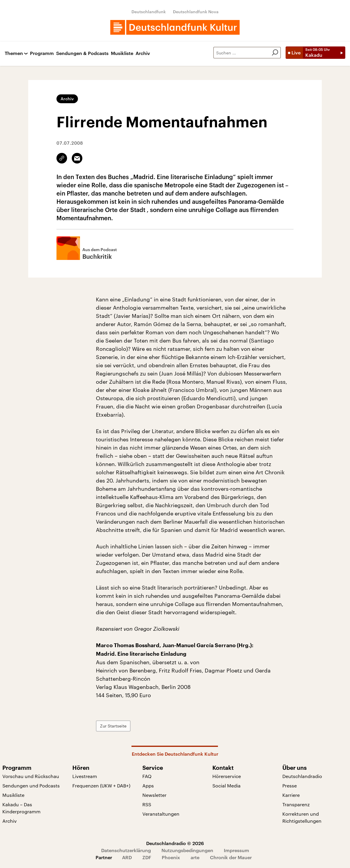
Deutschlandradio (302, 776)
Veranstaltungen (161, 814)
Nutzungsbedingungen (187, 850)
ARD (127, 857)
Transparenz (296, 804)
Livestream (85, 776)
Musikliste (122, 53)
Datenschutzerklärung (126, 850)
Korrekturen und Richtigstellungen (302, 817)
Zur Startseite (113, 726)
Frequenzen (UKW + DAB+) (101, 786)
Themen (14, 53)
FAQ (147, 776)
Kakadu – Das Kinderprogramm (21, 808)
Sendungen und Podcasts (31, 786)
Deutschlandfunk (149, 12)
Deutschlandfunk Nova (196, 12)
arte (195, 857)
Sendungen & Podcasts (82, 53)
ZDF (147, 857)
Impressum (236, 850)
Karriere (291, 795)
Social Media (226, 786)
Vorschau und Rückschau (31, 776)
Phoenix (171, 857)
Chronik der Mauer (231, 857)
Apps (148, 786)
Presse (290, 786)
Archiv (143, 53)
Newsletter (154, 795)
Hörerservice (227, 776)
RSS (147, 804)
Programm (42, 53)
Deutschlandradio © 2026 (175, 843)
